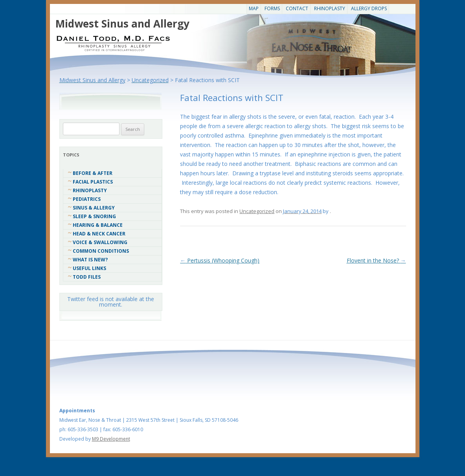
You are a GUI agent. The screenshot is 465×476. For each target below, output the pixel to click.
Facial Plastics (93, 182)
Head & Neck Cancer (99, 234)
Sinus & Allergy (94, 208)
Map (254, 8)
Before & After (93, 173)
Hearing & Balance (98, 225)
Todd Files (87, 277)
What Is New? (90, 260)
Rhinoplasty (330, 8)
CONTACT (297, 8)
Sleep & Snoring (94, 216)
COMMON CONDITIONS (101, 251)
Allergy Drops (369, 8)
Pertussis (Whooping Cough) (220, 260)
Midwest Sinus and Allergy (122, 24)
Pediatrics (87, 199)
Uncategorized (257, 211)
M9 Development (111, 439)
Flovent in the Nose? (376, 260)
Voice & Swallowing (100, 242)
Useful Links (89, 268)
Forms (272, 8)
